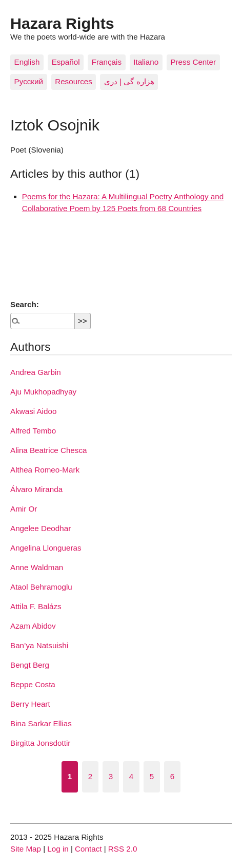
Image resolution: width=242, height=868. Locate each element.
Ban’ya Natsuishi (39, 645)
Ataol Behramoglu (41, 587)
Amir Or (24, 509)
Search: (25, 304)
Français (107, 62)
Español (66, 62)
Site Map (26, 849)
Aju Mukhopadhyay (43, 392)
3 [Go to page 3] (111, 776)
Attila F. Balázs (36, 606)
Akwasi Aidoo (33, 411)
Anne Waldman (37, 567)
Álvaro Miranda (36, 489)
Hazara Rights (62, 23)
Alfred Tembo (33, 431)
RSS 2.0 (123, 849)
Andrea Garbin (36, 372)
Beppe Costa (33, 684)
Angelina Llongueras (46, 548)
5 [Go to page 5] (152, 776)
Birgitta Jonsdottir (40, 743)
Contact (88, 849)
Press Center (193, 62)
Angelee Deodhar (41, 528)
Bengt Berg (30, 665)
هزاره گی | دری (129, 81)
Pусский (29, 81)
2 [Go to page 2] (90, 776)
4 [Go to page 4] (131, 776)
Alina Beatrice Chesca (48, 450)
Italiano (146, 62)
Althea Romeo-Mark (45, 470)
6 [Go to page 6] (172, 776)
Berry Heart (30, 704)
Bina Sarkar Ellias (41, 723)
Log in (58, 849)
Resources (74, 81)
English (27, 62)
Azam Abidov (33, 626)
